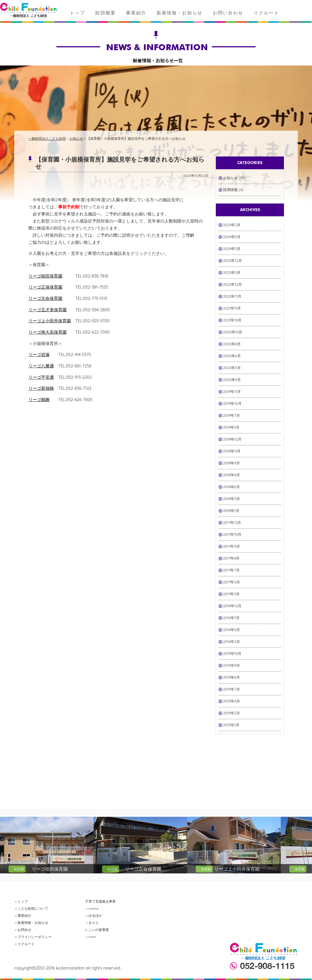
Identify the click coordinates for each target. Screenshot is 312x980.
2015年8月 (231, 677)
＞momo (92, 908)
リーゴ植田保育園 (45, 276)
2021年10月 (232, 320)
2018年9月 (231, 463)
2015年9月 (231, 665)
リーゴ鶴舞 (39, 400)
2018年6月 (231, 487)
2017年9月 (231, 546)
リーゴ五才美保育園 (48, 310)
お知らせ (230, 178)
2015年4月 (231, 701)
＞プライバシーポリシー (33, 937)
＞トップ (21, 901)
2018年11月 (232, 451)
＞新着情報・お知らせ (31, 923)
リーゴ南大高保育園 (48, 332)
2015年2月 (231, 713)
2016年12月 (232, 606)
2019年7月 (231, 415)
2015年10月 (232, 653)
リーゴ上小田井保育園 (50, 321)
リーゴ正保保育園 (45, 287)
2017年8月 (231, 558)
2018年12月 (232, 439)
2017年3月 (231, 594)
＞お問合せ (23, 930)
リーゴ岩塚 (39, 354)
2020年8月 (232, 344)
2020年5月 (232, 368)
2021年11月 (232, 308)
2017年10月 (232, 534)
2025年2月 (232, 225)
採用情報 (230, 190)
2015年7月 (231, 689)
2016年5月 (231, 630)
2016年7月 (231, 618)
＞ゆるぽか (94, 916)
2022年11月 (232, 296)
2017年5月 (231, 582)
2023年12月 (232, 261)
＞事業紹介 (23, 916)
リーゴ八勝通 (41, 366)
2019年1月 (231, 427)
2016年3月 (231, 642)
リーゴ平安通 (41, 377)
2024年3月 (232, 249)
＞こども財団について (31, 908)
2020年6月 (232, 356)
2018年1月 (231, 511)
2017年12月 (232, 522)
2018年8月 (231, 475)
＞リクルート (24, 944)
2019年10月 (232, 403)
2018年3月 (231, 499)
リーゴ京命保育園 (45, 298)
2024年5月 (232, 237)
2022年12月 (232, 284)
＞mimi (91, 937)
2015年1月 (231, 725)
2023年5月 (232, 272)
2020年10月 (233, 332)
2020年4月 (232, 380)
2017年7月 (231, 570)
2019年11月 (232, 391)
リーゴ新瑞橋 (41, 388)
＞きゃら (92, 923)
